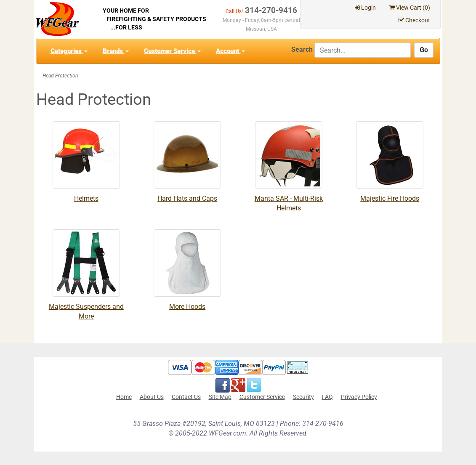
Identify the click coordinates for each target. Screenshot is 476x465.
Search (302, 49)
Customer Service (172, 51)
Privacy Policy (359, 397)
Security (303, 397)
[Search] (363, 50)
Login (365, 8)
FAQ (327, 397)
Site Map (220, 397)
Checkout (414, 20)
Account (230, 51)
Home (124, 397)
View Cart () (410, 8)
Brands (116, 51)
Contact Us (186, 397)
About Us (152, 397)
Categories (69, 51)
